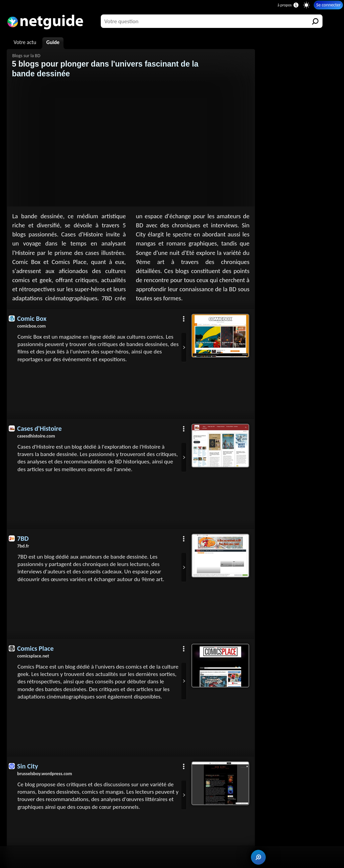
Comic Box (32, 318)
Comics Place (35, 648)
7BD (23, 538)
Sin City (28, 766)
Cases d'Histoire (39, 428)
